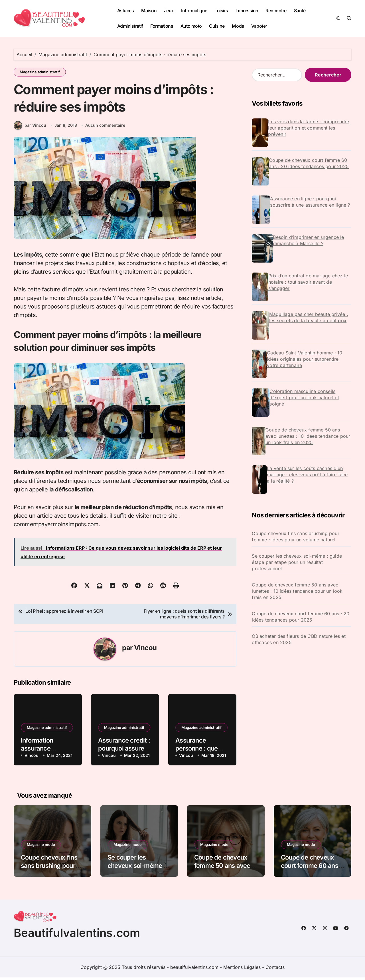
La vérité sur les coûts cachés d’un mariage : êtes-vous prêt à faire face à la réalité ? (307, 475)
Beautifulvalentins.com (77, 935)
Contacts (275, 970)
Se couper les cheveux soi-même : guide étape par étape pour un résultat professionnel (297, 562)
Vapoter (259, 26)
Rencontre (276, 11)
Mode (238, 26)
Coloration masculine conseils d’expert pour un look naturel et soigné (304, 398)
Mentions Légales (243, 970)
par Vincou (30, 128)
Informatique (194, 11)
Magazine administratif (40, 72)
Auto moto (191, 26)
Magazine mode (41, 847)
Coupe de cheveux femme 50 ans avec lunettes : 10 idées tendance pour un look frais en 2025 (308, 436)
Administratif (130, 26)
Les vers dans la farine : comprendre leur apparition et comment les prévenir (309, 128)
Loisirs (221, 11)
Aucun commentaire (105, 128)
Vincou (145, 650)
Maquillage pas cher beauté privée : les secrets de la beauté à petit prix (309, 317)
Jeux (169, 11)
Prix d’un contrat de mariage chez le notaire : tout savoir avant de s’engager (308, 282)
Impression (247, 11)
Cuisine (217, 26)
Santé (300, 11)
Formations (162, 26)
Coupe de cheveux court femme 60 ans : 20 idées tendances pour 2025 (309, 163)
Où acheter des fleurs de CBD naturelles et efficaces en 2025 (299, 639)
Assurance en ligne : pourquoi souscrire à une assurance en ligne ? (310, 202)
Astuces (126, 11)
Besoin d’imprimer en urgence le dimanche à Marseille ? (308, 240)
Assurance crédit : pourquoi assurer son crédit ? (124, 751)
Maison (149, 11)
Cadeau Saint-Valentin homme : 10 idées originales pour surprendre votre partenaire (305, 359)
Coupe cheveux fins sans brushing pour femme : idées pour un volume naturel (295, 537)
